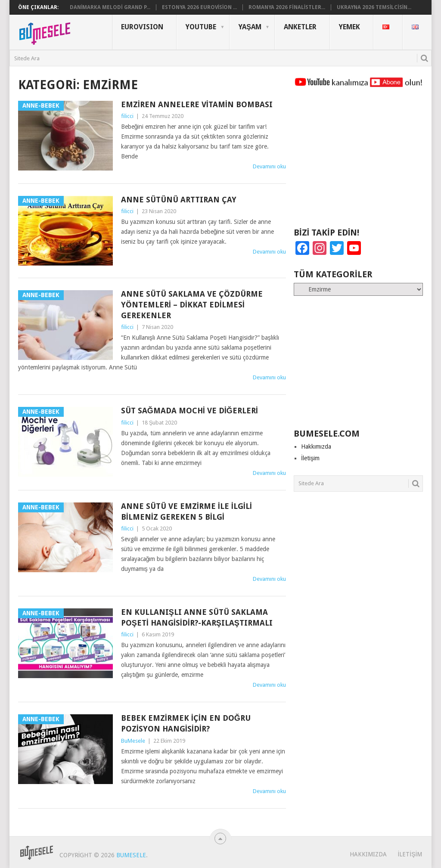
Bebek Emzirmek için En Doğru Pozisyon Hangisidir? (186, 723)
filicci (127, 116)
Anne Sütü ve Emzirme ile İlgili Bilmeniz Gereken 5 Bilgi (186, 512)
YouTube (201, 27)
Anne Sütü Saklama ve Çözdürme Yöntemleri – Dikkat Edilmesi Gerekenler (192, 305)
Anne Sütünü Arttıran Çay (179, 200)
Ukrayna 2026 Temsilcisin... (374, 7)
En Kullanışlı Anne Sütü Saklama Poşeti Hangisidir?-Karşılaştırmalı (197, 617)
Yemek (349, 27)
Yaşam (250, 27)
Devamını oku (269, 166)
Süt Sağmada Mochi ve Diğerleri (189, 411)
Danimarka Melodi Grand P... (110, 7)
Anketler (300, 27)
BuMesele (133, 741)
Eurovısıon (142, 27)
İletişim (310, 458)
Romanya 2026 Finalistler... (287, 7)
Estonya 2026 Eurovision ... (200, 7)
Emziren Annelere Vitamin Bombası (197, 104)
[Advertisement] (358, 161)
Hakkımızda (316, 446)
